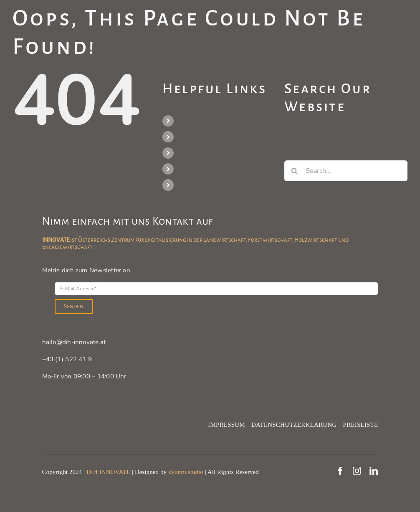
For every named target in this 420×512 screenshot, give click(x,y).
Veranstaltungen (202, 121)
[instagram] (357, 471)
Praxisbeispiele (200, 169)
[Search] (295, 171)
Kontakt (190, 185)
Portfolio (190, 153)
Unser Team (196, 137)
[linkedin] (374, 471)
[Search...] (346, 171)
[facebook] (340, 471)
